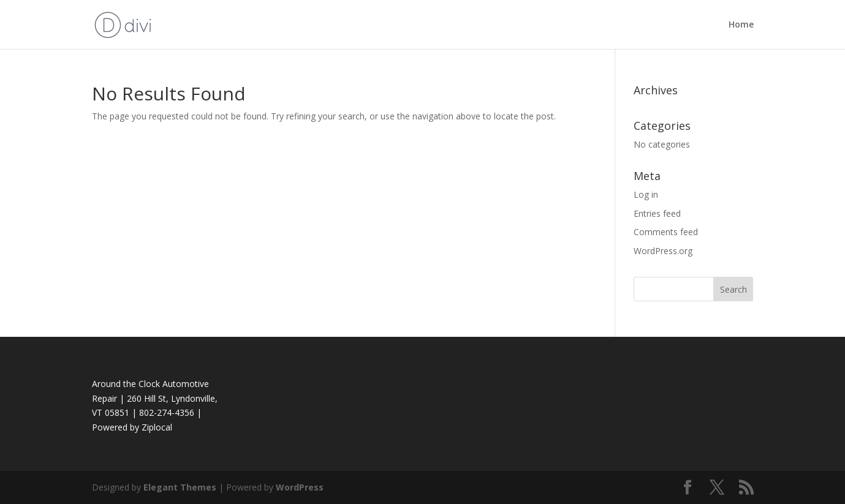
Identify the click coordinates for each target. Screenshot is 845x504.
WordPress (300, 487)
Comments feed (666, 232)
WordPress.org (663, 251)
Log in (646, 194)
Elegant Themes (180, 487)
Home (741, 25)
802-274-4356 (167, 412)
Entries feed (657, 213)
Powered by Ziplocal (132, 427)
